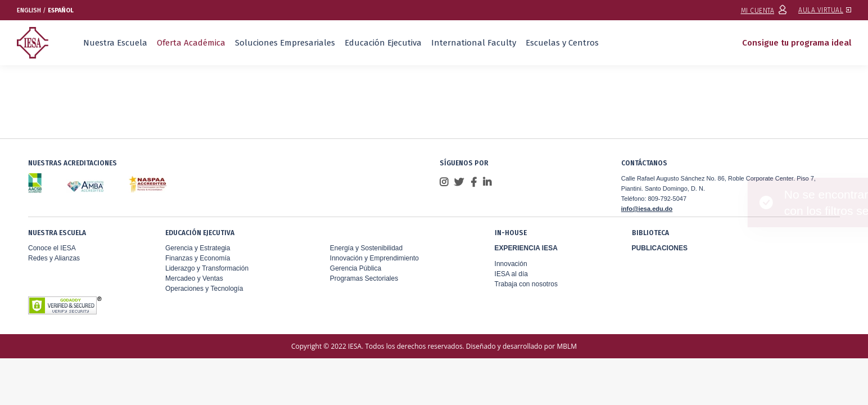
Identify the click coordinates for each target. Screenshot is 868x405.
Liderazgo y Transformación (207, 268)
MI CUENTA (764, 11)
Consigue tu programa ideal (797, 43)
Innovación (511, 264)
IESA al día (511, 274)
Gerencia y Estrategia (198, 248)
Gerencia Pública (356, 268)
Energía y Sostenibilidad (366, 248)
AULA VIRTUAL (825, 10)
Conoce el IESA (52, 248)
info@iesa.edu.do (647, 209)
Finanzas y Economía (198, 258)
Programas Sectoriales (364, 278)
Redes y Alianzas (54, 258)
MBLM (567, 346)
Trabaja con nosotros (526, 284)
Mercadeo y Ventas (194, 278)
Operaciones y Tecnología (204, 289)
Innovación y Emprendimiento (374, 258)
